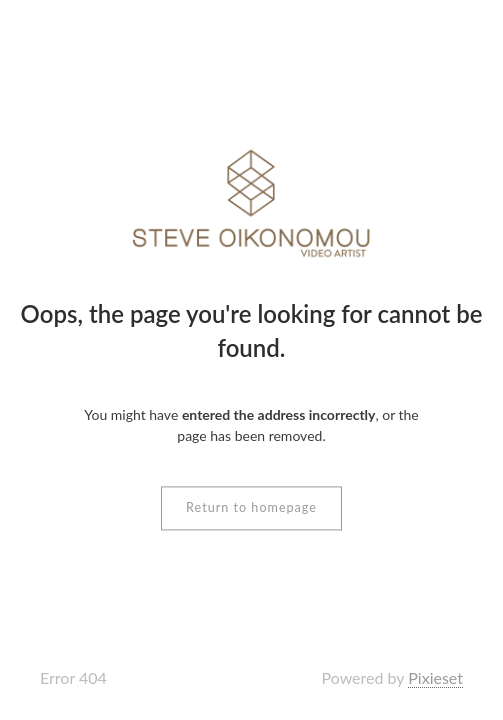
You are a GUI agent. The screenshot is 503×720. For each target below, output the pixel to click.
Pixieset (435, 677)
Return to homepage (251, 508)
